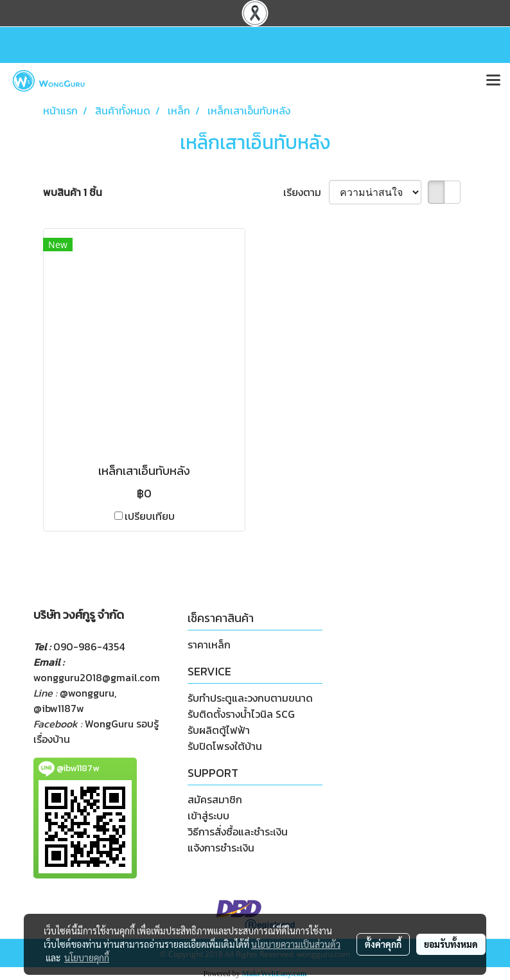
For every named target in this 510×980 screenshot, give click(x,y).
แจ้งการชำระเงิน (221, 848)
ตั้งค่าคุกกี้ (383, 944)
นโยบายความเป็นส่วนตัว (296, 944)
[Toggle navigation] (493, 81)
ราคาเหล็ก (209, 645)
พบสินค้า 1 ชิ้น (73, 192)
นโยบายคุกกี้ (87, 958)
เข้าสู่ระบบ (208, 815)
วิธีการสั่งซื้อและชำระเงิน (238, 832)
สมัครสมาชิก (215, 799)
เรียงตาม (306, 192)
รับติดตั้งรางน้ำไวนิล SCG (241, 714)
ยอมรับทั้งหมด (451, 944)
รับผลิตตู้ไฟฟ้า (219, 730)
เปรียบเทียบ (150, 516)
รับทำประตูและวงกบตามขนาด (250, 698)
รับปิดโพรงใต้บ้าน (225, 746)
